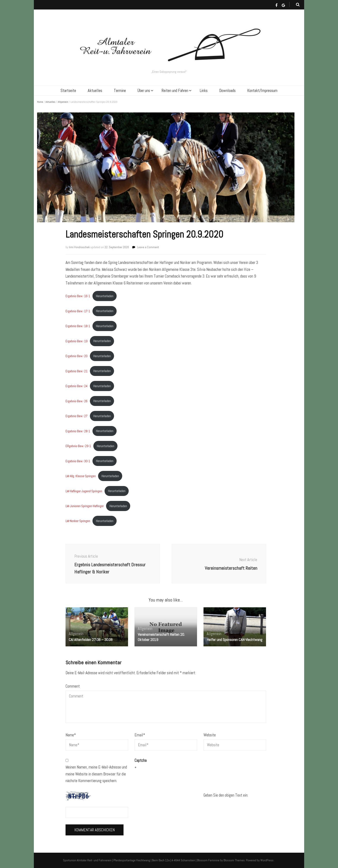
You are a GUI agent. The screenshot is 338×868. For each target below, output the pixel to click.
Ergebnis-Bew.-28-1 (78, 431)
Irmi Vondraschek (79, 247)
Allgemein (63, 102)
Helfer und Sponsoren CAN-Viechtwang (235, 640)
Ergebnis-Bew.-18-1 (78, 326)
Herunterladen (105, 296)
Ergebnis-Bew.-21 (77, 371)
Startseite (68, 91)
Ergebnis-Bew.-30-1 (78, 461)
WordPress (267, 860)
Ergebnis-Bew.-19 (77, 341)
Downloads (227, 91)
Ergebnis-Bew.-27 (77, 416)
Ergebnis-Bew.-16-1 (78, 296)
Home (40, 102)
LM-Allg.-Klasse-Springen (81, 476)
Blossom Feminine (208, 860)
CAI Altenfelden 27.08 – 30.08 (91, 640)
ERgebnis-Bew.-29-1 (78, 446)
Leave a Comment (148, 247)
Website (210, 735)
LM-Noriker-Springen (78, 521)
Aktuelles (95, 91)
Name (71, 735)
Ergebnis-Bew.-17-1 (78, 311)
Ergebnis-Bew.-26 (77, 401)
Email (140, 735)
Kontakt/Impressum (262, 91)
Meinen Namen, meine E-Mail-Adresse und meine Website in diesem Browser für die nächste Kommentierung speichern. (96, 774)
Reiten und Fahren (175, 91)
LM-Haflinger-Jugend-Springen (84, 491)
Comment (73, 686)
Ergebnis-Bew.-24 (77, 386)
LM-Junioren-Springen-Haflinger (85, 506)
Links (204, 91)
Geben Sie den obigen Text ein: (226, 795)
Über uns (144, 91)
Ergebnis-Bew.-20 (77, 356)
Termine (120, 91)
